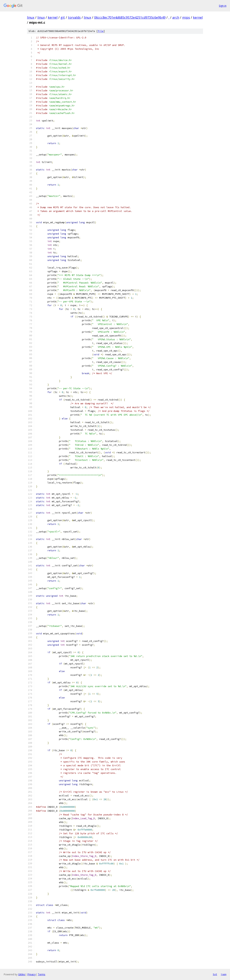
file (101, 31)
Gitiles (22, 974)
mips (186, 17)
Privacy (31, 974)
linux (31, 17)
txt (215, 974)
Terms (42, 974)
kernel (53, 17)
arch (176, 17)
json (224, 974)
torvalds (74, 17)
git (63, 17)
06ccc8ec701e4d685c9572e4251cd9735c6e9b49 (130, 17)
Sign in (223, 6)
